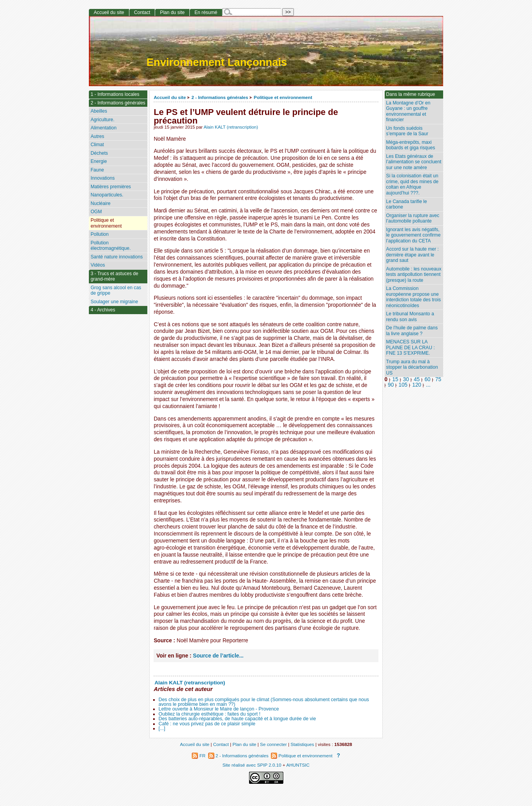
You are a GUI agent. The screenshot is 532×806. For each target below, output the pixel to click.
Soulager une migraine (114, 302)
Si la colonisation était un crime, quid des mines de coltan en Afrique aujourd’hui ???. (412, 184)
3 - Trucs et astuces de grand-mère (114, 277)
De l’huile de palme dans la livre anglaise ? (412, 331)
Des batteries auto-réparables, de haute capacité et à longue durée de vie (237, 719)
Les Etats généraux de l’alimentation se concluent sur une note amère (414, 162)
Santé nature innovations (117, 257)
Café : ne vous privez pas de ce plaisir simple (207, 724)
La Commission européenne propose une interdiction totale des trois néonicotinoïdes (414, 297)
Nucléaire (100, 203)
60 (427, 379)
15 (395, 379)
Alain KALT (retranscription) (231, 127)
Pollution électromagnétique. (110, 246)
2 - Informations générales (220, 97)
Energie (99, 161)
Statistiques (302, 744)
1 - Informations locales (115, 94)
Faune (97, 170)
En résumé (206, 12)
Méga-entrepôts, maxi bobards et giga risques (411, 145)
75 (438, 379)
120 (417, 385)
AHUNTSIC (298, 765)
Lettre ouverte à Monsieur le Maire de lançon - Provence (219, 709)
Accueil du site (170, 97)
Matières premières (111, 187)
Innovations (103, 178)
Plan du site (172, 12)
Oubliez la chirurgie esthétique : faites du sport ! (209, 714)
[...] (162, 728)
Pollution (99, 234)
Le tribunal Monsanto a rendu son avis (410, 317)
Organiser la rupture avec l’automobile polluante (413, 218)
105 (403, 385)
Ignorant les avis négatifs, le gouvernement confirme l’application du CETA (414, 235)
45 (417, 379)
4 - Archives (103, 310)
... (428, 385)
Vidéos (98, 265)
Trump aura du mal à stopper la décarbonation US (412, 367)
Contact (142, 12)
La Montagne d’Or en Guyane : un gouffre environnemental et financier (408, 111)
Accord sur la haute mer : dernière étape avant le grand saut (413, 255)
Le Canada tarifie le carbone (407, 204)
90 (391, 385)
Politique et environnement (283, 97)
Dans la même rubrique (411, 94)
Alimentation (103, 128)
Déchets (99, 153)
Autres (97, 136)
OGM (96, 212)
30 (406, 379)
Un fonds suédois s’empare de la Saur (407, 131)
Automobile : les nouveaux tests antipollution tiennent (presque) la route (414, 275)
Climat (97, 145)
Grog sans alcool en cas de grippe (116, 291)
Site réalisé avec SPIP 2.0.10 (252, 765)
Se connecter (273, 744)
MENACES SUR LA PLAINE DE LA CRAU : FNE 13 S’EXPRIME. (411, 347)
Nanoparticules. (107, 195)
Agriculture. (102, 120)
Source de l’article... (218, 656)
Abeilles (99, 111)
